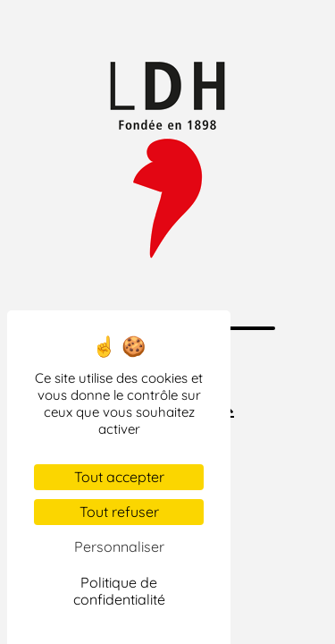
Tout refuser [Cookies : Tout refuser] (119, 512)
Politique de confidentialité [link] (119, 591)
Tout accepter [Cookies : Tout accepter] (119, 477)
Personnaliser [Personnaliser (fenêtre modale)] (119, 547)
